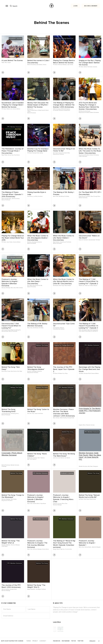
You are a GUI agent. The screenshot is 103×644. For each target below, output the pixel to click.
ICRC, (80, 330)
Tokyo (66, 373)
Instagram (66, 641)
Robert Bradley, (63, 418)
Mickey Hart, (30, 109)
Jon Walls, (36, 196)
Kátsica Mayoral (94, 286)
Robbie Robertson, (31, 589)
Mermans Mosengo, (63, 65)
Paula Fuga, (61, 286)
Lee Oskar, (81, 499)
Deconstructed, (92, 240)
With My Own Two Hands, (85, 111)
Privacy (35, 641)
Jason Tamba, (10, 242)
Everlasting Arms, (15, 414)
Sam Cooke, (56, 153)
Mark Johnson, (56, 418)
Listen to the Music (83, 156)
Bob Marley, (61, 196)
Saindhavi (40, 196)
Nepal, (3, 63)
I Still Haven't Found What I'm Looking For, (11, 330)
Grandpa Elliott (71, 418)
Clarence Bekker (16, 109)
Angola (9, 63)
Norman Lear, (11, 155)
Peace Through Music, (7, 199)
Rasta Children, (56, 242)
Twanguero (96, 466)
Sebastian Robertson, (6, 545)
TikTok (73, 641)
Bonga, (55, 549)
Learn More (57, 622)
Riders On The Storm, (84, 240)
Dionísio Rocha (45, 549)
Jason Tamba (70, 65)
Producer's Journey (90, 425)
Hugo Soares (43, 504)
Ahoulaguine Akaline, (37, 242)
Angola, (81, 425)
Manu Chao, (56, 196)
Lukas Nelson (5, 546)
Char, (33, 414)
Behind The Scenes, (32, 65)
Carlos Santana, (56, 328)
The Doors (98, 240)
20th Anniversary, (57, 109)
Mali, (6, 63)
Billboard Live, (61, 373)
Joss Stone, (81, 373)
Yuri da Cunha (68, 549)
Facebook (57, 641)
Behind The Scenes (32, 113)
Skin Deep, (30, 286)
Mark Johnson (20, 288)
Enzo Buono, (30, 196)
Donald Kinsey (93, 499)
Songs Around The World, (85, 196)
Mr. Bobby (67, 196)
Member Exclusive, (15, 465)
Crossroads (4, 466)
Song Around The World (58, 154)
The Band (44, 589)
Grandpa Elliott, (36, 153)
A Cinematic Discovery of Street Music (62, 110)
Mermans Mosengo (57, 505)
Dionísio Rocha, (36, 504)
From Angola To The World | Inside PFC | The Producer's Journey (90, 411)
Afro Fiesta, (90, 466)
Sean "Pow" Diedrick (32, 459)
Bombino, (29, 242)
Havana (45, 65)
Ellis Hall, (29, 414)
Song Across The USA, (37, 286)
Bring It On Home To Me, (64, 153)
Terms (29, 641)
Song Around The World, (84, 112)
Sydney (41, 153)
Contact (43, 641)
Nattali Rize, (30, 458)
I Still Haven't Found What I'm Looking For (88, 331)
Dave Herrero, (14, 371)
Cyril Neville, (61, 458)
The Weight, (38, 589)
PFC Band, (55, 65)
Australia (95, 67)
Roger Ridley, (4, 155)
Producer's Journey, (57, 504)
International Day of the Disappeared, (90, 330)
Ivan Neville (67, 458)
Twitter (80, 641)
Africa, (84, 425)
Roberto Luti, (9, 109)
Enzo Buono (17, 155)
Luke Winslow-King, (6, 414)
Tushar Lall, (87, 286)
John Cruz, (55, 458)
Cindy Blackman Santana (59, 329)
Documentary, (39, 65)
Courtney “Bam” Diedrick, (39, 458)
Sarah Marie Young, (6, 371)
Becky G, (62, 328)
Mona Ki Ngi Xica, (61, 549)
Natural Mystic (68, 286)
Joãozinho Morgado (96, 547)
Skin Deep (20, 371)
